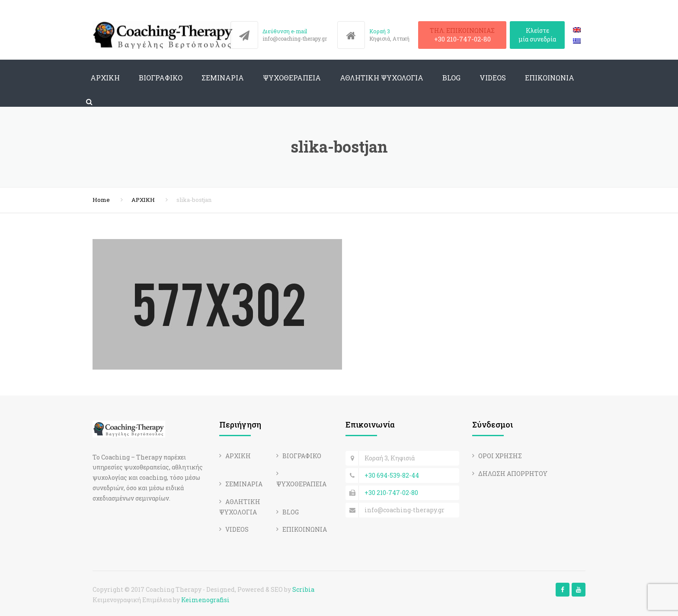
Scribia (303, 589)
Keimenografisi (205, 600)
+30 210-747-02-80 (462, 39)
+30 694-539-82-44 (392, 475)
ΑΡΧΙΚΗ (105, 78)
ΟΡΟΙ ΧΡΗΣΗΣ (500, 456)
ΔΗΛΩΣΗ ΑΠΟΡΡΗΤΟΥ (513, 474)
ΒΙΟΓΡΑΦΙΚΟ (161, 78)
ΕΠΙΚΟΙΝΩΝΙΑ (550, 78)
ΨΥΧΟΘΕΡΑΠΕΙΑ (292, 78)
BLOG (451, 78)
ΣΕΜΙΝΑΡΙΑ (223, 78)
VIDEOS (493, 78)
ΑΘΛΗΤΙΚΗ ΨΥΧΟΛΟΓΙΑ (382, 78)
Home (101, 200)
